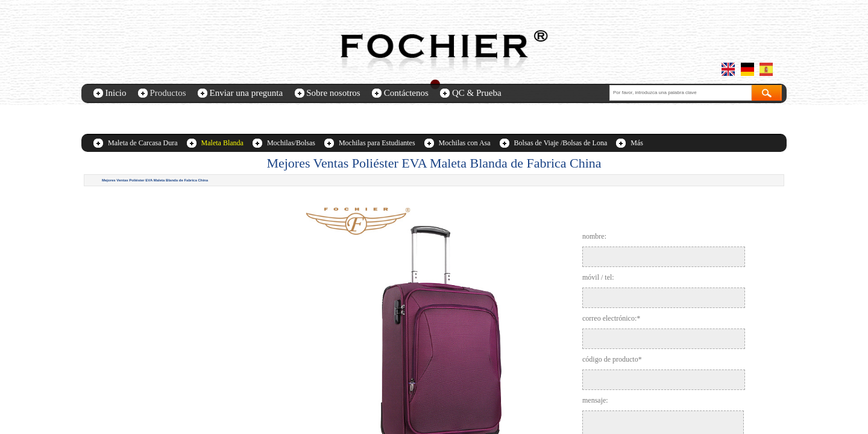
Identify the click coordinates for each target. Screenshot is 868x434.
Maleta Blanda (222, 143)
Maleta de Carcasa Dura (143, 143)
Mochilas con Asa (465, 143)
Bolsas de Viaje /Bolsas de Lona (561, 143)
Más (637, 143)
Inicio (116, 93)
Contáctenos (406, 93)
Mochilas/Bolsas (291, 143)
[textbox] (681, 93)
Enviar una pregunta (247, 93)
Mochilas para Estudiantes (377, 143)
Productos (168, 93)
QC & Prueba (477, 93)
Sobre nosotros (333, 93)
